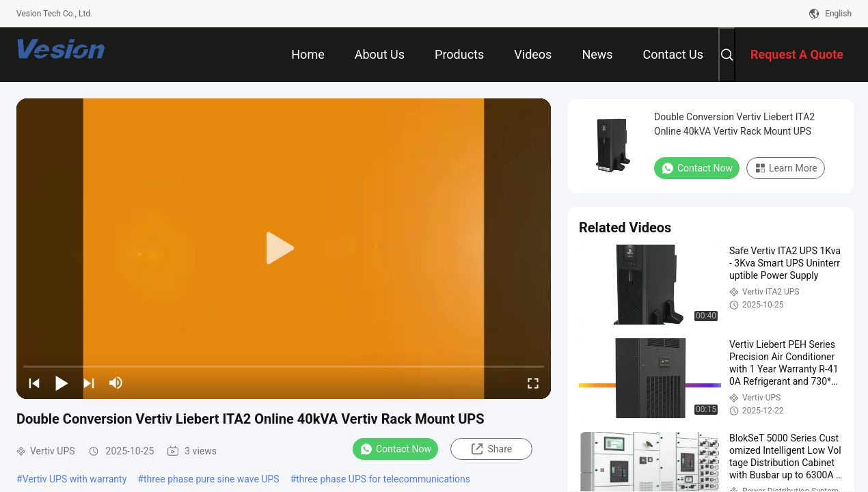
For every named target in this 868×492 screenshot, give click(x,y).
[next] (89, 383)
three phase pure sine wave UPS (212, 479)
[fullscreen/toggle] (533, 383)
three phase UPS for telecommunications (383, 479)
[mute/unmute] (116, 383)
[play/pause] (62, 383)
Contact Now (395, 449)
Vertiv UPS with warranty (75, 479)
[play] (284, 249)
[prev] (34, 383)
